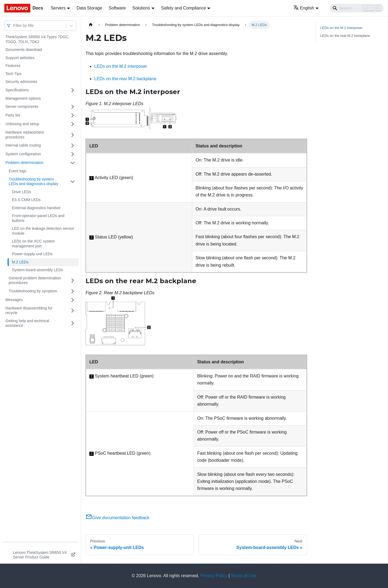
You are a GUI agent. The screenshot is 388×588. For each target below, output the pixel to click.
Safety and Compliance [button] (183, 8)
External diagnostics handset (36, 208)
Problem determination (25, 163)
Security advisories (21, 82)
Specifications (17, 90)
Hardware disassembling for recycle (29, 311)
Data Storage (89, 8)
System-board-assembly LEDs (38, 270)
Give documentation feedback (118, 518)
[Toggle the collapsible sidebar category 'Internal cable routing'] (73, 146)
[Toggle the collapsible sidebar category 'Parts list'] (73, 115)
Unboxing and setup (22, 124)
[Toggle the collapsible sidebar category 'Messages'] (73, 300)
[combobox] (14, 26)
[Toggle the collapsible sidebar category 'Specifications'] (73, 90)
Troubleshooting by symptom (33, 291)
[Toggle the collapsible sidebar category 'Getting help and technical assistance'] (73, 323)
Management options (23, 98)
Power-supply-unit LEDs (32, 254)
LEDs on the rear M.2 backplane (125, 79)
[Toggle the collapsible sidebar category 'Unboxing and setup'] (73, 124)
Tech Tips (13, 74)
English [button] (304, 8)
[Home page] (91, 25)
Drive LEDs (22, 192)
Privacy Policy (214, 576)
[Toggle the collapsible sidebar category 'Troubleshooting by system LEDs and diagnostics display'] (73, 182)
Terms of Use (243, 576)
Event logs (17, 171)
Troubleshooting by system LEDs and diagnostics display (33, 182)
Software (117, 8)
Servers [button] (58, 8)
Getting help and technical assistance (27, 323)
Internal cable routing (23, 145)
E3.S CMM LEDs (26, 200)
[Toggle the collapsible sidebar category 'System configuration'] (73, 154)
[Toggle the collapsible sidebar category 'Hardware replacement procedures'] (73, 135)
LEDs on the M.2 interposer (121, 66)
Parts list (13, 115)
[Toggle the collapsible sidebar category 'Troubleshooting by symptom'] (73, 291)
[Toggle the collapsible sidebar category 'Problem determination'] (73, 163)
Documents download (24, 50)
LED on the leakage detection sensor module (43, 231)
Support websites (20, 58)
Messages (14, 300)
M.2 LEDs (20, 262)
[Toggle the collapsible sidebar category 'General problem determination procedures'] (73, 281)
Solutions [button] (141, 8)
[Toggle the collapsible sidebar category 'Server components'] (73, 107)
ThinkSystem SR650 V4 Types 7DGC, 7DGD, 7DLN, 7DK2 (37, 39)
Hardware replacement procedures (25, 135)
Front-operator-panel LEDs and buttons (38, 218)
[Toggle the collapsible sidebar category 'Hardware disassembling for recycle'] (73, 311)
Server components (22, 106)
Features (13, 66)
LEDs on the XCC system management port (33, 244)
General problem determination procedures (35, 280)
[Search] (357, 8)
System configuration (23, 154)
